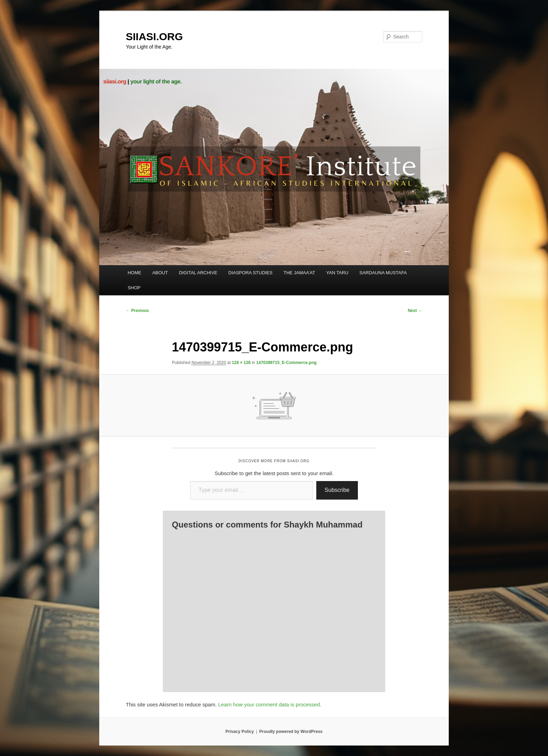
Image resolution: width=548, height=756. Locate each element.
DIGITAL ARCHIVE (198, 273)
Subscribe (337, 490)
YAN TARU (337, 273)
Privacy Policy (240, 732)
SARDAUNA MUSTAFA (383, 273)
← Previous (137, 311)
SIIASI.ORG (154, 37)
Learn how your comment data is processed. (270, 704)
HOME (134, 273)
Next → (415, 311)
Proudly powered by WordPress (291, 732)
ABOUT (160, 273)
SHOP (134, 288)
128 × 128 (241, 363)
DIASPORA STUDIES (250, 273)
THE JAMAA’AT (299, 273)
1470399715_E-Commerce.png (286, 363)
